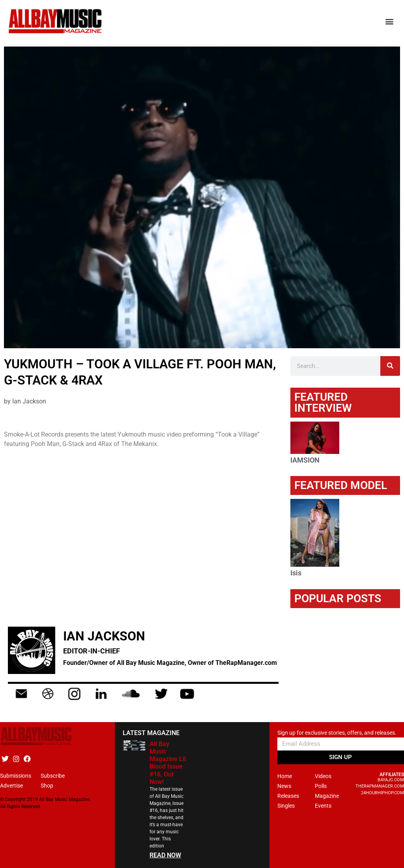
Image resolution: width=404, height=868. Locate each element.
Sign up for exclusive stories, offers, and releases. (337, 733)
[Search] (390, 366)
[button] (390, 21)
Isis (296, 573)
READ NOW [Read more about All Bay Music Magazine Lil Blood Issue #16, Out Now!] (165, 855)
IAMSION (305, 460)
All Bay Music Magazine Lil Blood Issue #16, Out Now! (168, 763)
